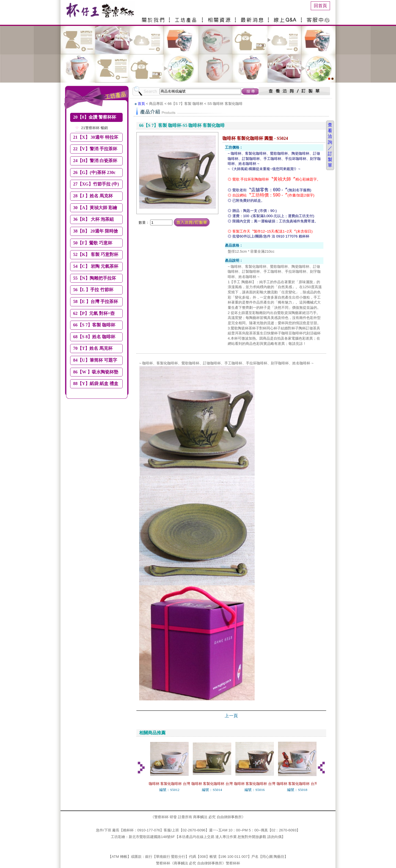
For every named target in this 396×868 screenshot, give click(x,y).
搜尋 (251, 91)
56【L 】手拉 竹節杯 (93, 290)
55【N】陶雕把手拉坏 (95, 278)
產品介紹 (187, 18)
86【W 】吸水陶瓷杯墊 (96, 372)
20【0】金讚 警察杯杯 (95, 117)
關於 (154, 18)
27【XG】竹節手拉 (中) (96, 184)
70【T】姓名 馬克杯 (93, 348)
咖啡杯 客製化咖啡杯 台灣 (169, 784)
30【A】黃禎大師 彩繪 (95, 208)
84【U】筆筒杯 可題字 (95, 360)
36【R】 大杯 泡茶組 (94, 219)
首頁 (141, 104)
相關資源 (220, 18)
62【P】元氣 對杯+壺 (94, 313)
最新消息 (253, 18)
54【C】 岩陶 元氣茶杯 (96, 266)
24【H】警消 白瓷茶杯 (95, 161)
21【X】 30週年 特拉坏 (96, 137)
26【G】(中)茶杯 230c (94, 172)
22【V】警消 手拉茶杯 (95, 149)
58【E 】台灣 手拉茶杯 (96, 301)
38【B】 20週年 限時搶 (96, 231)
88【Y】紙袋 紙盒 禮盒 (96, 383)
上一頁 (231, 716)
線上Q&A (286, 18)
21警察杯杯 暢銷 (94, 128)
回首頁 (320, 6)
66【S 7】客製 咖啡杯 (94, 325)
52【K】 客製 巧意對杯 (96, 254)
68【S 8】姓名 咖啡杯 (94, 337)
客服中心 (319, 18)
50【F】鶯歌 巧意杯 (93, 243)
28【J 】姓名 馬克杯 (93, 196)
